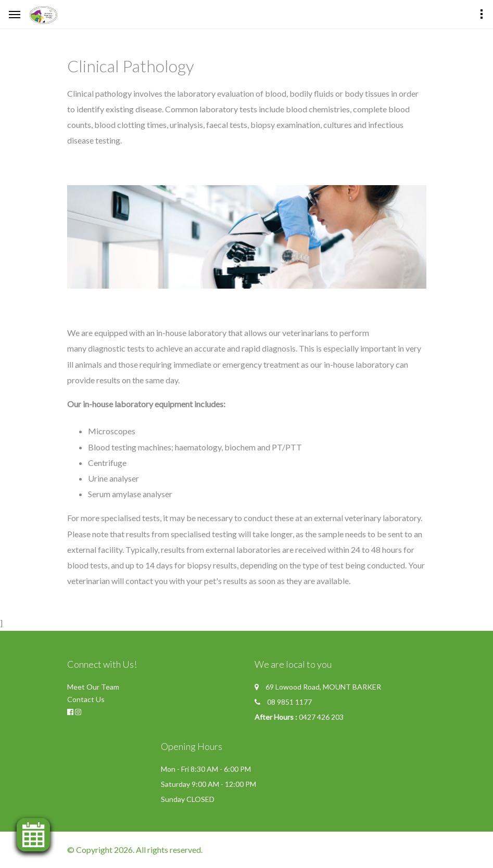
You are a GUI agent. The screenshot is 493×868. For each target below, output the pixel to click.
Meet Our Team (93, 687)
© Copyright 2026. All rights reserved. (135, 850)
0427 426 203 (321, 717)
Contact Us (86, 699)
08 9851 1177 (289, 702)
